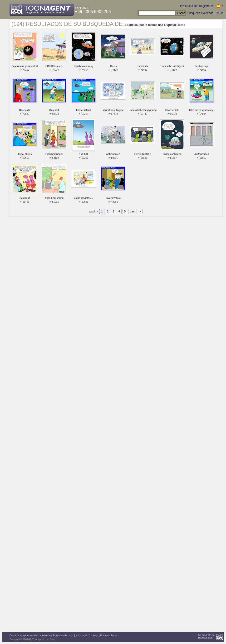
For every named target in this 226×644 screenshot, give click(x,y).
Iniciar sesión (188, 6)
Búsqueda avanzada (200, 13)
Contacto (93, 636)
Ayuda (220, 13)
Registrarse (206, 6)
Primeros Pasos (109, 636)
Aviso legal (81, 636)
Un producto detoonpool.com (206, 637)
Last (133, 211)
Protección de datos (63, 636)
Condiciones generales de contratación (30, 636)
